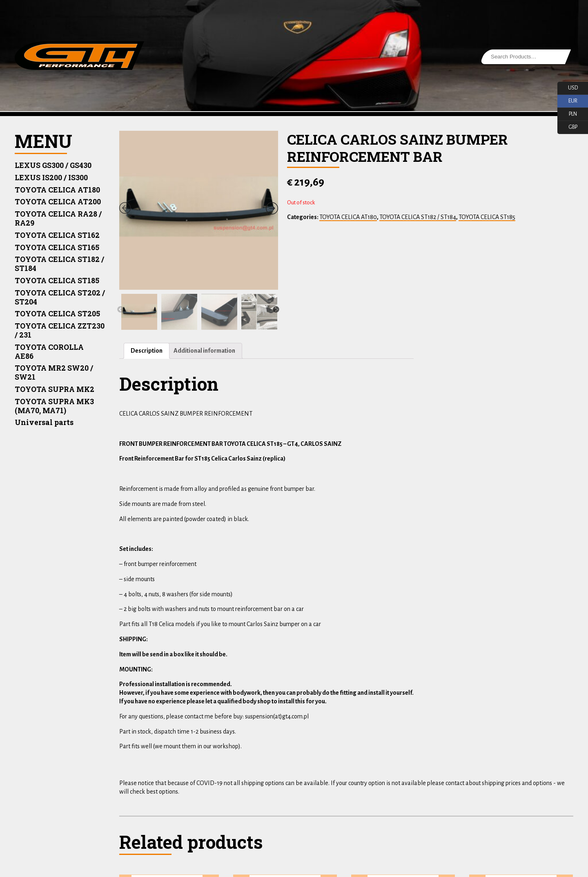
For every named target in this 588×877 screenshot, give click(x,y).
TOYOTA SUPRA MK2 (55, 389)
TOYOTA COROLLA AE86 (49, 352)
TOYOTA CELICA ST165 (57, 247)
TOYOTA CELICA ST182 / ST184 (59, 264)
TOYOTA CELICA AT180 (57, 190)
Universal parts (44, 422)
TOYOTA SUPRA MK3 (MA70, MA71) (54, 406)
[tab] (147, 351)
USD (568, 88)
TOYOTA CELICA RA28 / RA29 (58, 218)
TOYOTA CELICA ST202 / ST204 (60, 297)
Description (147, 351)
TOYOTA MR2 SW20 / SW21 (54, 373)
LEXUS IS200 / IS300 (51, 178)
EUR (567, 101)
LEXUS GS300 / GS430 (53, 165)
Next (276, 310)
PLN (567, 114)
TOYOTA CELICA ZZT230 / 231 (60, 330)
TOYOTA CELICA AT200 (58, 202)
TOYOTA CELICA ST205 (57, 314)
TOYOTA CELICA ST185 (57, 281)
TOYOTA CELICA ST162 (57, 235)
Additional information (204, 351)
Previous (120, 310)
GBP (567, 128)
